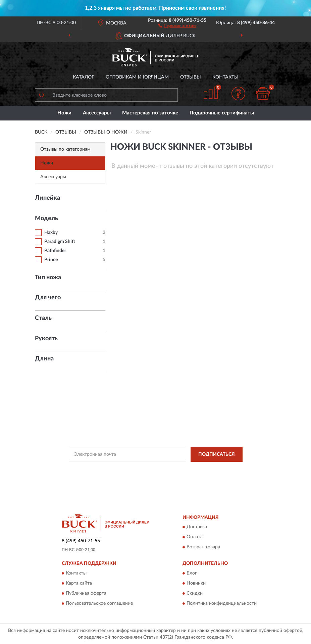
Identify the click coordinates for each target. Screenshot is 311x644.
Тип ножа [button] (48, 278)
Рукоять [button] (46, 339)
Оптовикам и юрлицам (137, 77)
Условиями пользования (151, 475)
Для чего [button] (48, 298)
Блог (192, 573)
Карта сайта (79, 583)
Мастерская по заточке (150, 113)
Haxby (51, 233)
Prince (51, 260)
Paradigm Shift (60, 242)
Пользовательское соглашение (99, 603)
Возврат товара (203, 547)
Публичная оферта (86, 593)
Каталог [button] (84, 77)
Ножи (64, 113)
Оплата (195, 537)
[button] (177, 25)
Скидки (195, 593)
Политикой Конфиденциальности (189, 469)
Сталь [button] (43, 318)
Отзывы (191, 77)
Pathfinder (55, 251)
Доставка (197, 527)
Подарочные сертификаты (222, 113)
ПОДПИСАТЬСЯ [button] (217, 454)
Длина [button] (44, 359)
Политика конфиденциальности (222, 603)
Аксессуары (97, 113)
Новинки (196, 583)
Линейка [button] (47, 198)
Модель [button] (46, 218)
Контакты (225, 77)
